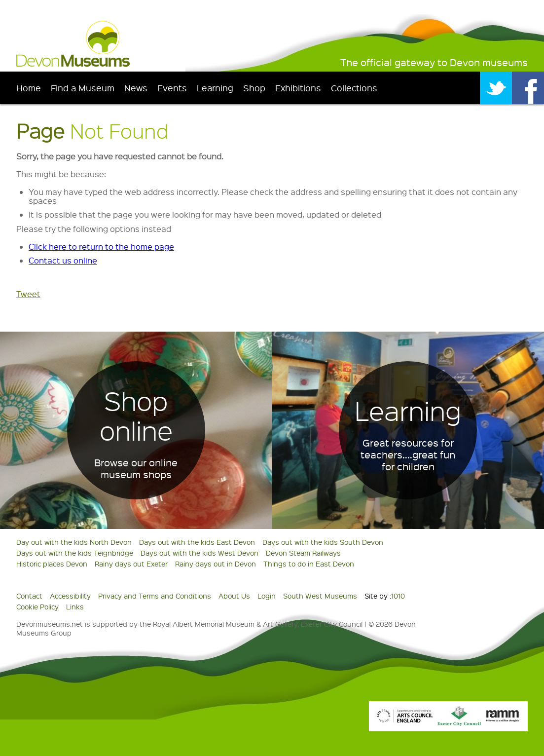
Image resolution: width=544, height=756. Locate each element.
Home (29, 88)
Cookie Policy (37, 606)
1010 (398, 596)
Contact (29, 596)
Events (172, 88)
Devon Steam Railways (303, 553)
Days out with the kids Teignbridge (75, 553)
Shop (254, 88)
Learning (215, 88)
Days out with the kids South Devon (323, 542)
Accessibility (70, 596)
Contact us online (63, 260)
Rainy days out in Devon (216, 564)
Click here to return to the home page (101, 246)
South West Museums (320, 596)
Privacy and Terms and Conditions (155, 596)
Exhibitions (298, 88)
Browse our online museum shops (136, 468)
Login (267, 596)
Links (75, 606)
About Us (234, 596)
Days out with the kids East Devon (197, 542)
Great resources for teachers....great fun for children (408, 454)
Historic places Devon (52, 564)
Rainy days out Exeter (131, 564)
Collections (354, 88)
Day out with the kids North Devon (74, 542)
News (136, 88)
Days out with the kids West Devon (199, 553)
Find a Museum (83, 88)
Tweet (28, 294)
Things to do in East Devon (309, 564)
